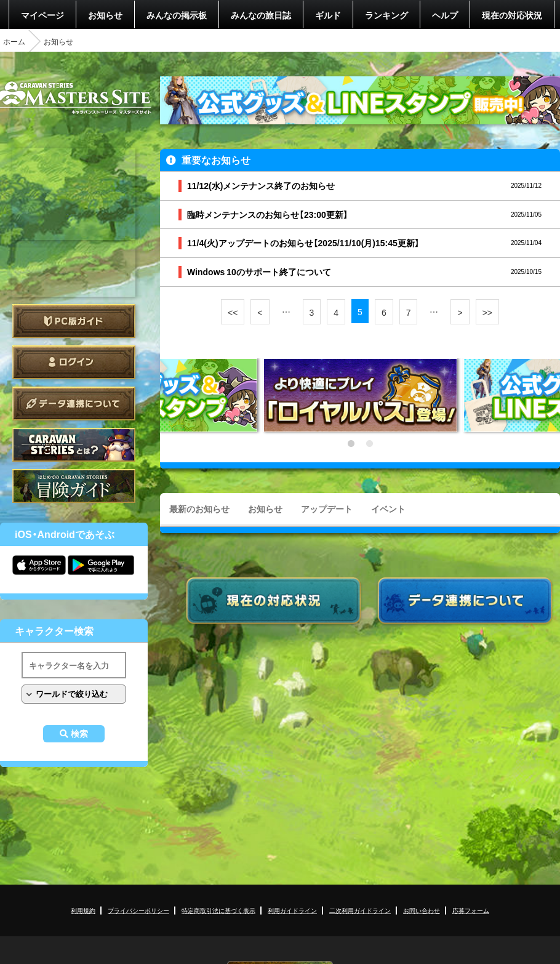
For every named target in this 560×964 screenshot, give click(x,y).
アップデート (327, 508)
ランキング (386, 15)
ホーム (14, 41)
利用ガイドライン (292, 910)
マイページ (42, 15)
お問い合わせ (422, 910)
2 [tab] (369, 444)
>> (487, 312)
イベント (388, 508)
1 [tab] (351, 444)
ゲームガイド (74, 486)
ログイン (74, 362)
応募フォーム (471, 910)
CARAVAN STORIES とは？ (74, 445)
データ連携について (74, 404)
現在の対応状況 (512, 15)
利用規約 (83, 910)
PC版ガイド (74, 321)
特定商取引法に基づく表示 (218, 910)
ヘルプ (445, 15)
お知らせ (105, 15)
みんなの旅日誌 (261, 15)
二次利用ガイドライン (360, 910)
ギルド (328, 15)
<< (233, 312)
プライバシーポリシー (138, 910)
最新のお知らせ (199, 508)
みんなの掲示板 (177, 15)
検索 (79, 734)
